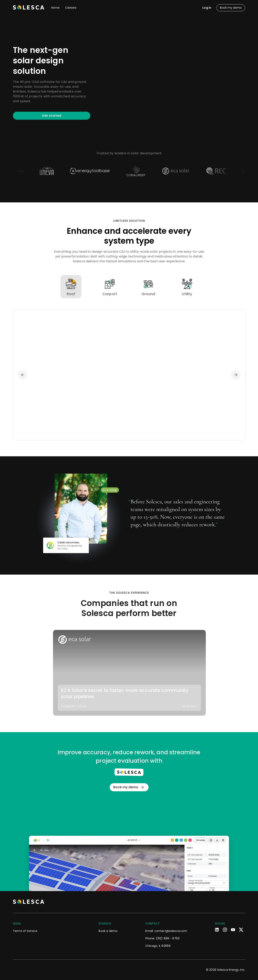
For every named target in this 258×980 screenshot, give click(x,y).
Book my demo (129, 787)
